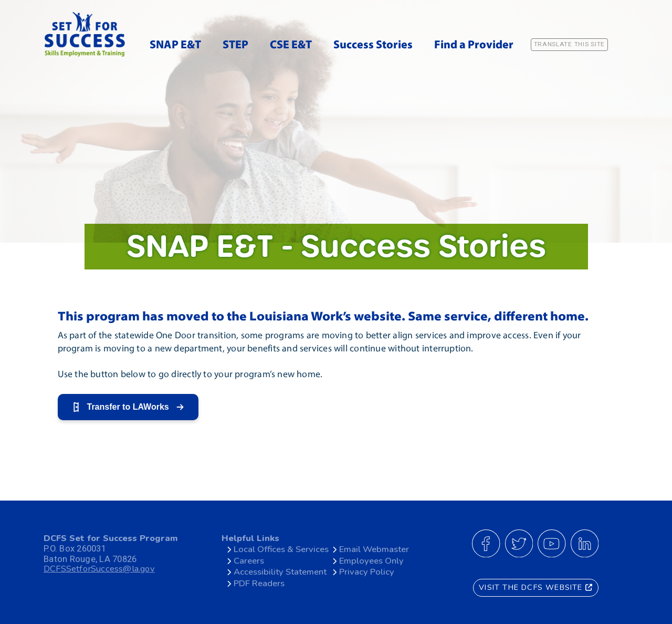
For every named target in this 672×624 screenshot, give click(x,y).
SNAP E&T (175, 45)
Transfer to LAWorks (128, 407)
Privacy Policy (367, 572)
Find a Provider (474, 45)
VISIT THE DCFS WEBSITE (536, 587)
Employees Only (371, 561)
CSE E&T (291, 45)
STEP (235, 45)
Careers (249, 561)
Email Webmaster (374, 549)
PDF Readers (259, 583)
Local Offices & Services (281, 549)
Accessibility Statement (280, 572)
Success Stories (373, 45)
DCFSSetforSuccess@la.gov (99, 569)
